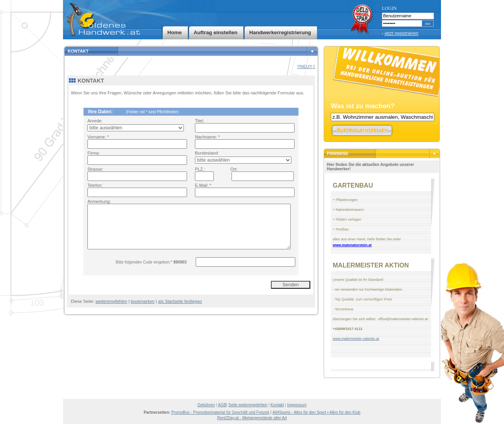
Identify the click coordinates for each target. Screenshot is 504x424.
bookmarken (143, 301)
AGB (222, 405)
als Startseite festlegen (180, 301)
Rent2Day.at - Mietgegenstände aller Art (252, 418)
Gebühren (206, 405)
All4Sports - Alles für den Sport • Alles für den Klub (316, 412)
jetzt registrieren (401, 33)
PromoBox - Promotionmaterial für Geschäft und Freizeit (220, 412)
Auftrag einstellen (216, 32)
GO (428, 24)
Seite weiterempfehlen (248, 405)
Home (175, 32)
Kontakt (277, 405)
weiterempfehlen (111, 301)
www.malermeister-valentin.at (356, 339)
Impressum (297, 405)
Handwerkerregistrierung (280, 32)
